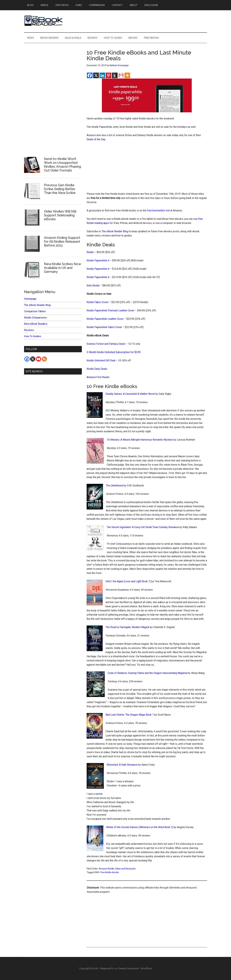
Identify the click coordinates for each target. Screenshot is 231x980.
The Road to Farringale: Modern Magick (127, 627)
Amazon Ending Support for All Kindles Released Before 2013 (62, 242)
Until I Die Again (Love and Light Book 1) (128, 581)
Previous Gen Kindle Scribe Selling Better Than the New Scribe (60, 189)
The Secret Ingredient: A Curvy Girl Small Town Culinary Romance (143, 527)
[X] (96, 75)
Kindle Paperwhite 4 (98, 261)
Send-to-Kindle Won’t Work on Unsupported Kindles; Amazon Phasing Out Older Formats (62, 165)
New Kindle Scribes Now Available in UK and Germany (62, 268)
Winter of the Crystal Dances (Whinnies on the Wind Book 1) (140, 827)
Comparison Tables (35, 311)
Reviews (29, 330)
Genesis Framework (128, 968)
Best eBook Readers (36, 324)
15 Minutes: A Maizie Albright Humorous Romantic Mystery (140, 440)
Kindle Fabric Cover (98, 302)
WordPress (146, 968)
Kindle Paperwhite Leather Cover (105, 319)
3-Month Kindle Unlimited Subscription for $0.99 (114, 352)
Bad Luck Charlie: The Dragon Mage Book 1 (130, 715)
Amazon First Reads (98, 377)
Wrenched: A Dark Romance (122, 765)
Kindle (90, 252)
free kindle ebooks (110, 872)
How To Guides (33, 336)
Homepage (30, 299)
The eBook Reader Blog (115, 231)
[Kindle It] (115, 75)
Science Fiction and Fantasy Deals (106, 344)
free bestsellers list (158, 211)
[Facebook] (90, 75)
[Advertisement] (147, 168)
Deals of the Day (96, 139)
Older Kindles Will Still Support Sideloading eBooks (60, 215)
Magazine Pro (107, 968)
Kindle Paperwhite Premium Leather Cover (110, 311)
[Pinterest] (109, 75)
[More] (127, 75)
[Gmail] (121, 75)
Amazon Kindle (107, 869)
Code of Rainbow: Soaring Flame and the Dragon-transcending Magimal (147, 673)
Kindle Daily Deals (97, 369)
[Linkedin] (102, 75)
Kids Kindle (93, 286)
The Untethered (114, 486)
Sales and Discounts (125, 869)
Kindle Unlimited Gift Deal (101, 361)
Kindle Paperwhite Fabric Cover (104, 327)
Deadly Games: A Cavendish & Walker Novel (130, 394)
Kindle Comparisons (35, 318)
